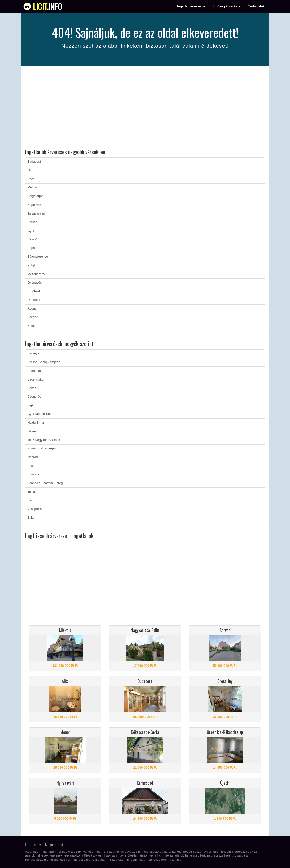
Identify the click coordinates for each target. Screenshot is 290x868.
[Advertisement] (145, 108)
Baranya (34, 353)
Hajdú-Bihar (36, 423)
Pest (31, 466)
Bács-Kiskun (36, 379)
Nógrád (33, 457)
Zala (31, 518)
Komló (32, 326)
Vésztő (32, 239)
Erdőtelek (34, 291)
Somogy (33, 474)
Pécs (31, 179)
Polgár (32, 265)
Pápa (31, 248)
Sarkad (33, 222)
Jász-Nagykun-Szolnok (44, 440)
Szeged (33, 317)
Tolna (31, 492)
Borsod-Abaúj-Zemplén (44, 362)
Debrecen (34, 300)
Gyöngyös (35, 283)
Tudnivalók (256, 6)
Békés (32, 388)
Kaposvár (34, 205)
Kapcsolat (54, 845)
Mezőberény (36, 274)
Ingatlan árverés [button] (191, 6)
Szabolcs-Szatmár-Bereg (45, 483)
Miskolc (33, 187)
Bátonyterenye (38, 257)
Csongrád (34, 397)
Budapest (34, 162)
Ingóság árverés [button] (227, 6)
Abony (32, 308)
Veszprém (35, 509)
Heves (32, 431)
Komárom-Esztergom (43, 448)
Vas (30, 500)
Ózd (30, 170)
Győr (31, 231)
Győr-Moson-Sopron (42, 414)
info (48, 6)
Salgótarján (36, 196)
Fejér (31, 405)
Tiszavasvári (36, 213)
